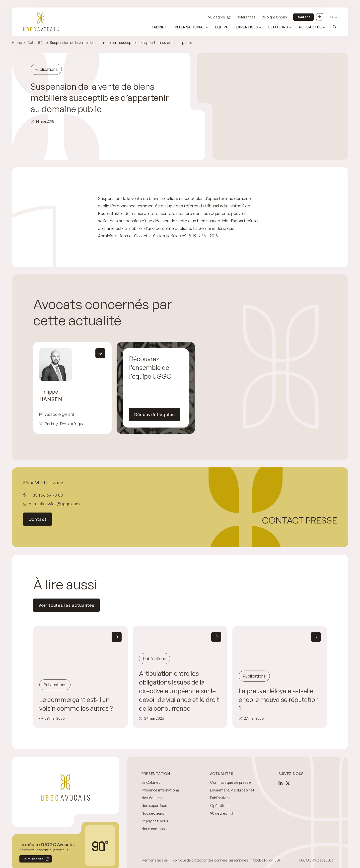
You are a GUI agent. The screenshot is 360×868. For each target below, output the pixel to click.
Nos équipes (152, 798)
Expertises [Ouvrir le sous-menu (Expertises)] (247, 27)
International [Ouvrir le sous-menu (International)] (190, 27)
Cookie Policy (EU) (266, 860)
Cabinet (159, 27)
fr (332, 17)
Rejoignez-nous (274, 17)
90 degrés (216, 17)
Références (246, 17)
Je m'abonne (32, 860)
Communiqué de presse (230, 782)
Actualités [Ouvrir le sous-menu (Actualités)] (310, 27)
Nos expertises (154, 806)
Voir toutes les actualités (67, 605)
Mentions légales (155, 860)
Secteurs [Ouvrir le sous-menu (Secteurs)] (278, 27)
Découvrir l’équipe (155, 414)
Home (17, 43)
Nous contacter (155, 829)
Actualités (36, 43)
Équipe (222, 27)
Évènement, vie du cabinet (232, 790)
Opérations (220, 806)
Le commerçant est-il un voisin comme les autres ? (76, 704)
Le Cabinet (151, 782)
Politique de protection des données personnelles (211, 860)
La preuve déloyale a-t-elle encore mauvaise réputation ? (279, 700)
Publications (220, 798)
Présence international (161, 790)
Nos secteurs (153, 813)
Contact (303, 17)
